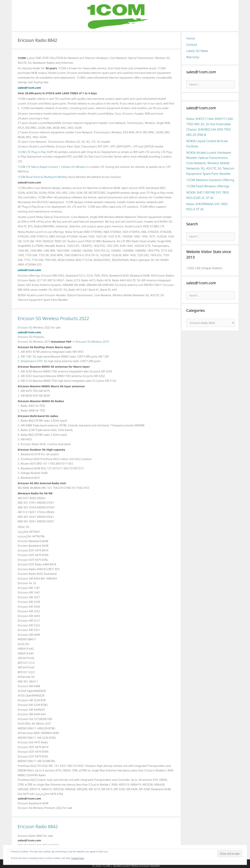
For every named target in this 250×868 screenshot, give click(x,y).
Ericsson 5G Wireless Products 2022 (54, 318)
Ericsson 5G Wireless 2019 (92, 342)
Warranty (193, 57)
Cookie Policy (78, 858)
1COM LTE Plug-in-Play (32, 152)
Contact (192, 45)
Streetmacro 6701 (32, 361)
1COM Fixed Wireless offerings (208, 186)
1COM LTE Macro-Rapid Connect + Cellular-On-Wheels (51, 167)
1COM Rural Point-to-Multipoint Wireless (43, 177)
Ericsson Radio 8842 (38, 826)
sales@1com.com (29, 88)
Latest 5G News (197, 51)
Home (191, 38)
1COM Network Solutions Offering (210, 180)
